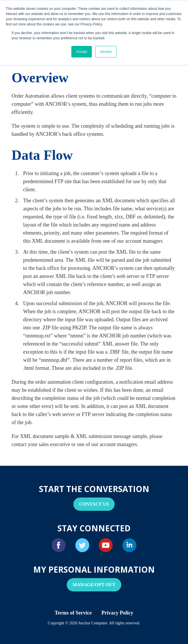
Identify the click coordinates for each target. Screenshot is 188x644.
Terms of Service (73, 613)
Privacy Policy (117, 613)
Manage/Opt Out (94, 585)
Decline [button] (106, 52)
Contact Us (94, 504)
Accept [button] (82, 52)
